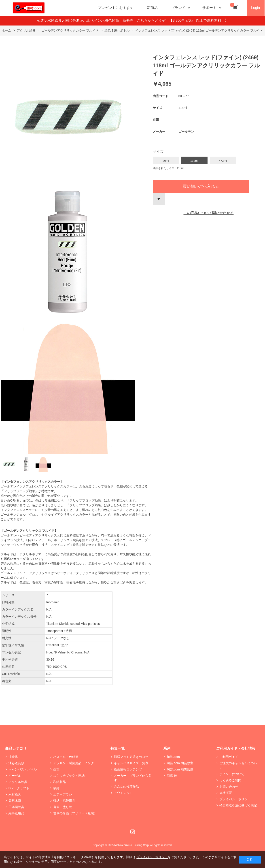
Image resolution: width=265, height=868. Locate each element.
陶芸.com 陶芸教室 (180, 763)
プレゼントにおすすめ (116, 8)
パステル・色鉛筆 (66, 757)
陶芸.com (173, 757)
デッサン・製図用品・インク (74, 763)
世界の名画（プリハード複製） (75, 813)
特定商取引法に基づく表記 (238, 805)
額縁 (56, 788)
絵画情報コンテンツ (128, 769)
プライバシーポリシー (235, 799)
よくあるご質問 (230, 780)
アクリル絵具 (18, 782)
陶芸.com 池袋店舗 (180, 769)
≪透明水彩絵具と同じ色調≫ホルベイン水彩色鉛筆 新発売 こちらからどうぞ (103, 20)
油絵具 (13, 757)
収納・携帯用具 (64, 801)
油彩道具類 (16, 763)
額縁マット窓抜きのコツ (131, 757)
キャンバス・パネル (23, 769)
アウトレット (123, 793)
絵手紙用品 (16, 813)
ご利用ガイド (229, 757)
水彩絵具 (15, 794)
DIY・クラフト (19, 788)
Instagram (133, 832)
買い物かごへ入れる (201, 186)
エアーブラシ (63, 794)
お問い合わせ (229, 787)
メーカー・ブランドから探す (133, 778)
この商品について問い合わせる (209, 213)
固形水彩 (15, 801)
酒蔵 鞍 (172, 776)
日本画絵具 (16, 807)
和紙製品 (59, 782)
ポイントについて (232, 774)
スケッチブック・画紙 (69, 776)
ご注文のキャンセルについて (238, 765)
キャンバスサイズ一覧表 (131, 763)
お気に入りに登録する (159, 199)
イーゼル (15, 776)
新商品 (152, 8)
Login (255, 8)
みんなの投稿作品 (126, 787)
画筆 (56, 769)
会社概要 (226, 793)
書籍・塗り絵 (63, 807)
